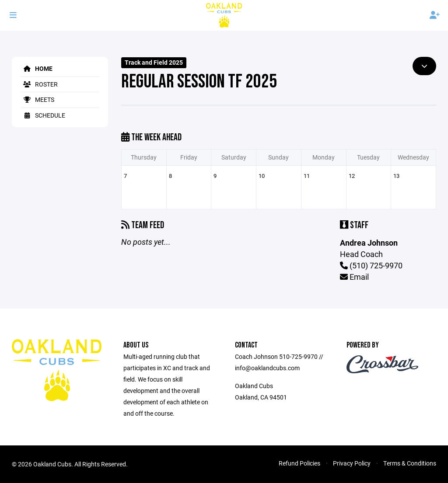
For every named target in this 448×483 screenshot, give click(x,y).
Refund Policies (299, 463)
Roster (39, 84)
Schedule (43, 115)
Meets (37, 99)
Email (354, 277)
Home (37, 68)
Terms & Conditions (410, 463)
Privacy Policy (352, 463)
